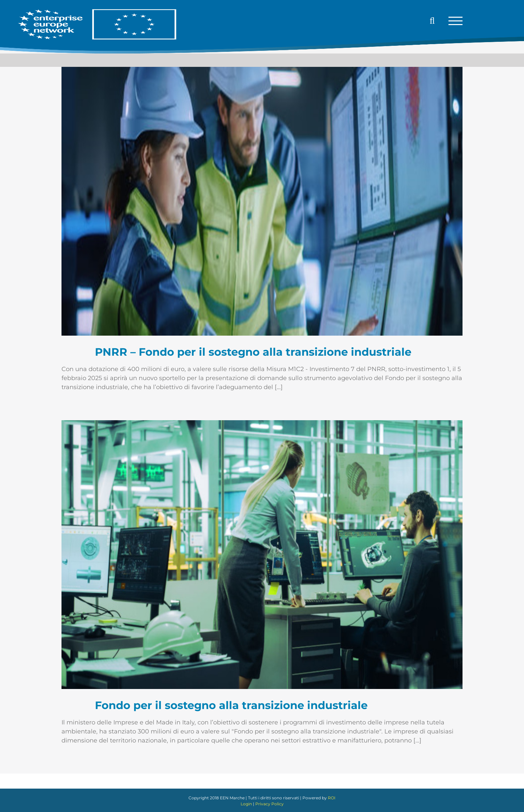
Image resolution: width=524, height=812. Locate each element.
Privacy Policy (270, 804)
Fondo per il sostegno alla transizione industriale (231, 705)
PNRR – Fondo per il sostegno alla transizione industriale (253, 352)
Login (246, 804)
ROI (332, 798)
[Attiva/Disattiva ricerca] (432, 21)
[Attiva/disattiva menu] (455, 21)
